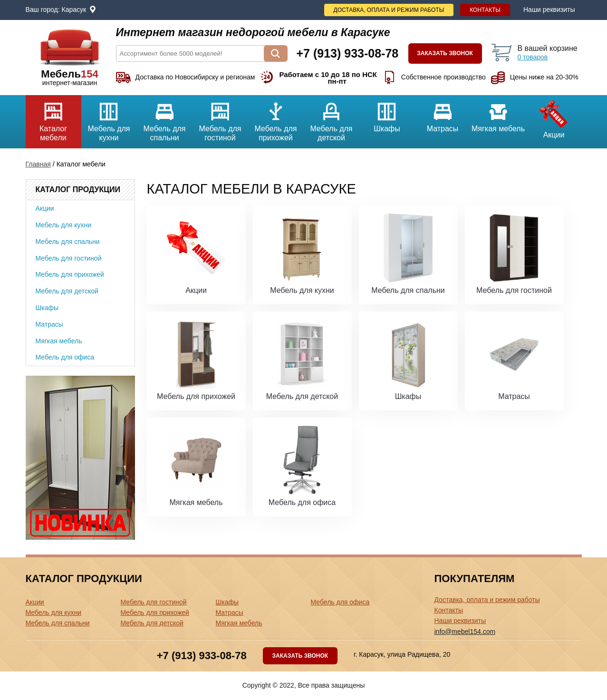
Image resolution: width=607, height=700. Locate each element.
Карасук (74, 10)
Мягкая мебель (498, 114)
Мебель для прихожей (276, 118)
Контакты (485, 10)
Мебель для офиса (65, 357)
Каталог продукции (78, 190)
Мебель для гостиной (220, 118)
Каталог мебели (53, 118)
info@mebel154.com (465, 632)
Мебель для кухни (109, 118)
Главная (38, 164)
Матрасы (443, 114)
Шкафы (387, 114)
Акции (554, 117)
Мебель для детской (332, 118)
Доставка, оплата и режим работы (389, 10)
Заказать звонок (445, 53)
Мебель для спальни (165, 118)
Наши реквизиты (549, 10)
